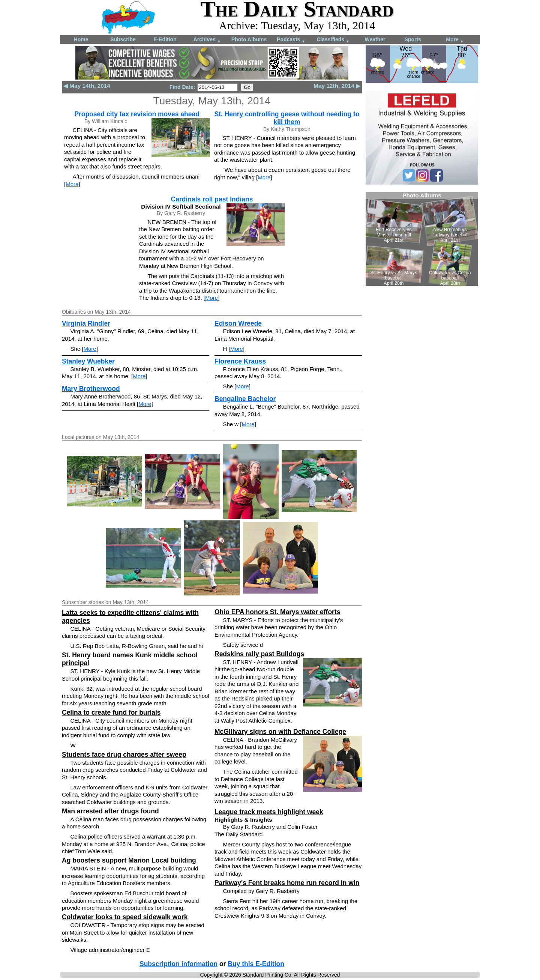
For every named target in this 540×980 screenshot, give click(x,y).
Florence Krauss (240, 361)
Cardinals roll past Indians (212, 199)
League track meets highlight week (269, 812)
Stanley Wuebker (88, 361)
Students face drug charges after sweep (124, 755)
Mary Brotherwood (91, 389)
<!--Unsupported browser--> (422, 239)
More (455, 40)
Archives (207, 40)
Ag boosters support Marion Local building (129, 860)
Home (81, 39)
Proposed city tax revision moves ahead (137, 114)
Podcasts (291, 40)
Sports (413, 39)
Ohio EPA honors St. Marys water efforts (277, 612)
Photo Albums (249, 39)
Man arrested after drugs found (110, 811)
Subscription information (178, 964)
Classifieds (333, 40)
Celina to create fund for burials (111, 712)
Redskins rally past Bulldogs (259, 654)
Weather (375, 39)
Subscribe (123, 39)
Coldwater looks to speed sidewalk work (125, 917)
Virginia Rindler (86, 323)
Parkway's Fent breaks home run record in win (287, 883)
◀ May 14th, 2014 (87, 86)
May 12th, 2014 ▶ (337, 86)
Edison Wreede (238, 323)
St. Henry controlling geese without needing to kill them (287, 118)
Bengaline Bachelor (245, 399)
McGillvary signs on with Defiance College (280, 732)
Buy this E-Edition (256, 964)
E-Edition (165, 39)
